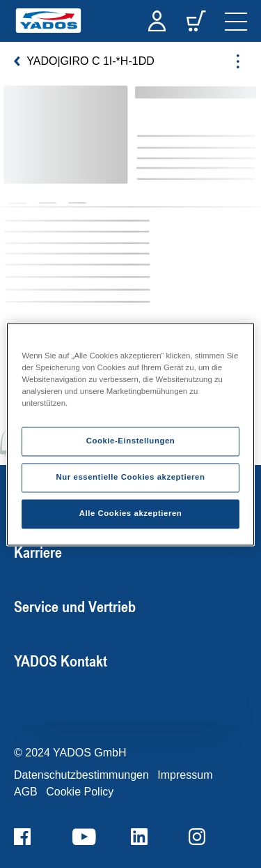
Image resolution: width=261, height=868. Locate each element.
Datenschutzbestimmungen (81, 775)
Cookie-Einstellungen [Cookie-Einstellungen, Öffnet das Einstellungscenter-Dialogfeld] (131, 441)
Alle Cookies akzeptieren (131, 513)
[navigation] (236, 21)
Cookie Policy (80, 792)
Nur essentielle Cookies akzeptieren (130, 477)
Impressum (185, 775)
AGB (26, 792)
